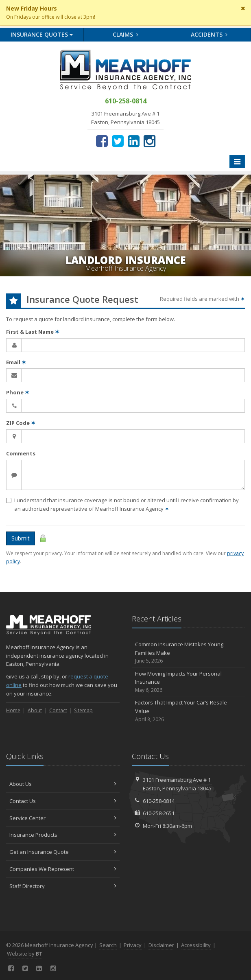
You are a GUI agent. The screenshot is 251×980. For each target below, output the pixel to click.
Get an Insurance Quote (63, 852)
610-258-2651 (159, 813)
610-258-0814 (159, 801)
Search (108, 945)
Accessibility (196, 945)
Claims (125, 34)
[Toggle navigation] (237, 162)
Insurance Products (63, 835)
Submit (21, 538)
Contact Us (63, 801)
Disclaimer (161, 945)
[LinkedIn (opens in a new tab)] (134, 141)
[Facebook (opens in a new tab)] (102, 141)
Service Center (63, 818)
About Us (63, 784)
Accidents (209, 34)
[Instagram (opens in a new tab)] (150, 141)
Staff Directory (63, 886)
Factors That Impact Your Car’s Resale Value (189, 711)
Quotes (42, 34)
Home (13, 710)
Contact (58, 710)
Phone (18, 392)
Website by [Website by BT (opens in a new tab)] (25, 954)
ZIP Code (21, 423)
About (35, 710)
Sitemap (83, 710)
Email (16, 362)
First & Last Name (33, 332)
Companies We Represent (63, 869)
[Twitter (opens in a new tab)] (118, 141)
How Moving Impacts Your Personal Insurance (189, 682)
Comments (21, 453)
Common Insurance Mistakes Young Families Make (189, 653)
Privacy (133, 945)
